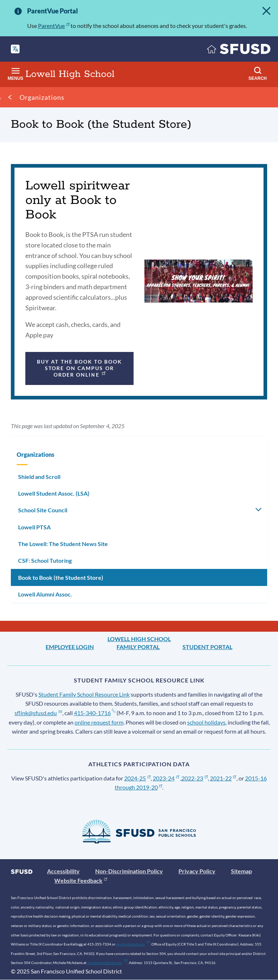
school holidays (206, 722)
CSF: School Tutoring (45, 560)
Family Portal (138, 647)
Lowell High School (139, 639)
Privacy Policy (197, 871)
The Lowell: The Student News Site (63, 544)
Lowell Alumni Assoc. (45, 594)
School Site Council (43, 510)
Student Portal (207, 647)
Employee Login (70, 647)
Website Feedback (81, 880)
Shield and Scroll (39, 477)
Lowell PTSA (34, 527)
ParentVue (54, 26)
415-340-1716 (95, 713)
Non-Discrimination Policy (129, 871)
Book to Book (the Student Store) (61, 577)
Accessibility (63, 871)
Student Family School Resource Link (84, 694)
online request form (99, 722)
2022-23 (195, 778)
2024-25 (137, 778)
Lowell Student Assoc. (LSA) (54, 493)
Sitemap (241, 871)
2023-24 (166, 778)
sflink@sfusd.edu (38, 713)
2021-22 (223, 778)
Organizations (42, 97)
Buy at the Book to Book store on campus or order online (79, 368)
